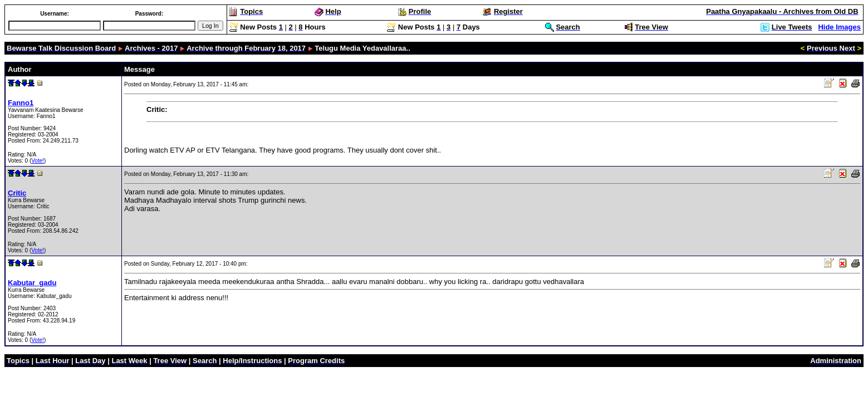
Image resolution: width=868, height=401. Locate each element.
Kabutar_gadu (32, 283)
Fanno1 (21, 103)
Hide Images (839, 27)
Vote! (38, 161)
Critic (17, 193)
